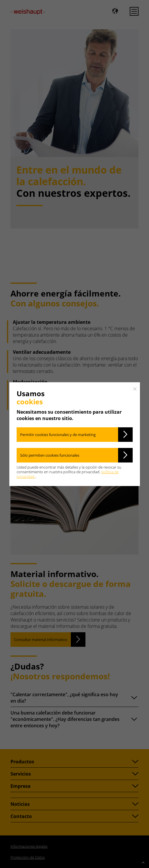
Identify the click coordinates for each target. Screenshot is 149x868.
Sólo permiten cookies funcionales (50, 455)
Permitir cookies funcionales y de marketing (58, 435)
